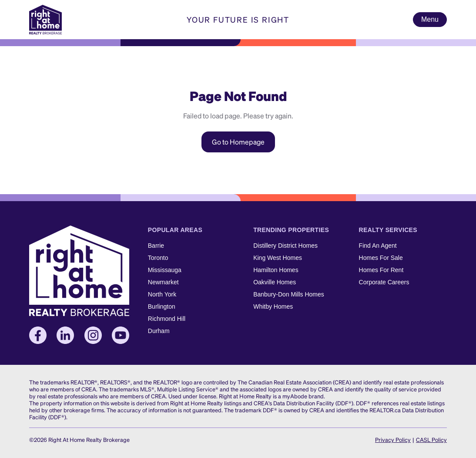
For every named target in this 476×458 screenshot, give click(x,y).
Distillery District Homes (285, 246)
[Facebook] (38, 335)
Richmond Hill (167, 319)
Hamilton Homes (276, 270)
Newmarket (163, 282)
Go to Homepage (238, 142)
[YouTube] (121, 335)
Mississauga (165, 270)
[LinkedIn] (65, 335)
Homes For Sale (381, 258)
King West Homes (278, 258)
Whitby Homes (273, 306)
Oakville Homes (275, 282)
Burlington (162, 306)
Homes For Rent (381, 270)
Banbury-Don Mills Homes (289, 294)
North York (162, 294)
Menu (430, 19)
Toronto (158, 258)
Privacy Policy (393, 439)
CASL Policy (431, 439)
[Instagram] (93, 335)
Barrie (156, 246)
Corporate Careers (384, 282)
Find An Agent (378, 246)
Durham (159, 331)
